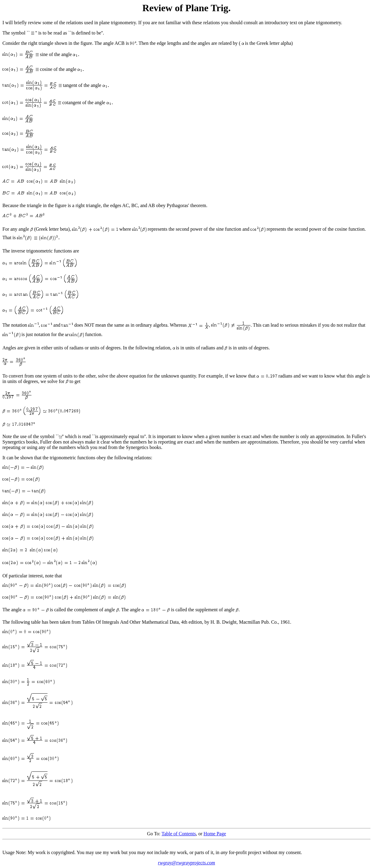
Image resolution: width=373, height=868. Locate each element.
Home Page (215, 834)
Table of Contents (179, 834)
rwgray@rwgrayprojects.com (186, 863)
